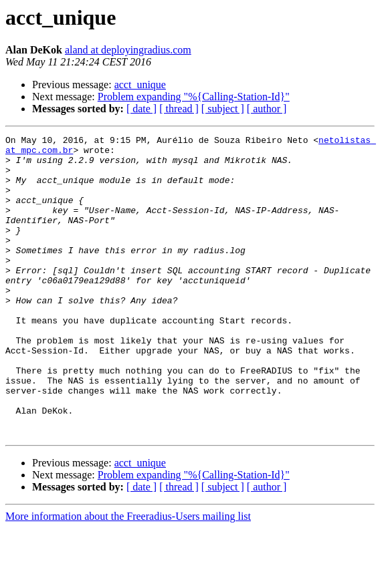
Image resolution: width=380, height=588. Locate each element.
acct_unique (140, 85)
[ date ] (141, 109)
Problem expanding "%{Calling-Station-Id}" (194, 97)
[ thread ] (179, 109)
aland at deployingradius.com (128, 50)
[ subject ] (223, 109)
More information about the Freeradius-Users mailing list (128, 576)
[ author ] (267, 109)
